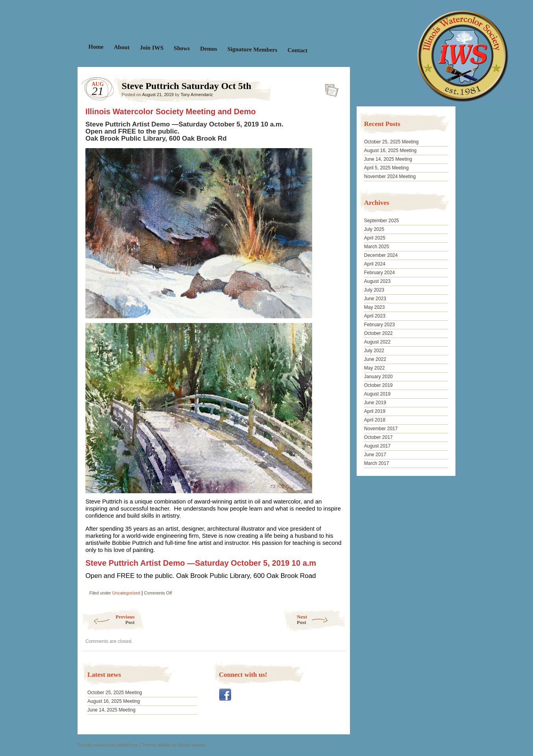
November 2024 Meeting (390, 176)
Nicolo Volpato (191, 745)
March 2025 (377, 247)
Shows (182, 48)
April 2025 (375, 238)
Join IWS (152, 47)
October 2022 (378, 333)
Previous (108, 619)
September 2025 (382, 221)
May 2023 (375, 307)
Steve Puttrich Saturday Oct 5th (329, 88)
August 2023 (377, 281)
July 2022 (374, 351)
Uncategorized (126, 593)
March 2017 (377, 463)
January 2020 (378, 377)
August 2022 (377, 342)
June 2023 (375, 299)
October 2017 (378, 437)
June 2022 (375, 359)
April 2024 (375, 264)
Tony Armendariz (197, 95)
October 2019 (378, 385)
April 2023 (375, 316)
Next (321, 619)
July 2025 (374, 229)
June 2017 (375, 455)
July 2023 (374, 290)
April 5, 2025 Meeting (386, 168)
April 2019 (375, 411)
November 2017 (381, 429)
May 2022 (375, 368)
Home (96, 47)
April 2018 (375, 420)
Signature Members (252, 49)
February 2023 (379, 325)
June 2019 (375, 403)
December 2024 (381, 255)
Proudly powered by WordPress (108, 745)
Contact (297, 50)
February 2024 (379, 273)
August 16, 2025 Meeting (114, 701)
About (122, 47)
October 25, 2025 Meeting (115, 693)
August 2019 (377, 394)
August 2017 (377, 446)
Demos (209, 49)
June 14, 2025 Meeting (111, 710)
